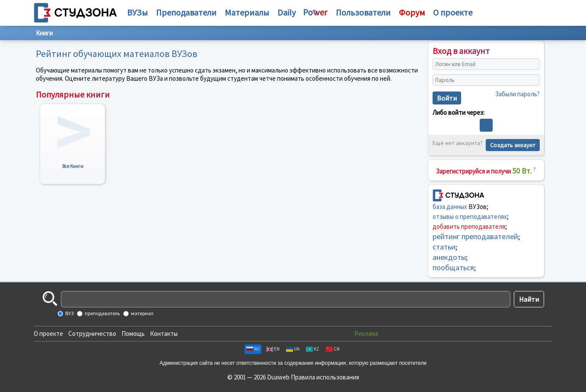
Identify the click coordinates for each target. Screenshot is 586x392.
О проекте (48, 334)
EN (273, 349)
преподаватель (102, 313)
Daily (287, 12)
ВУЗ (69, 313)
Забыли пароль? (518, 94)
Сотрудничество (92, 334)
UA (293, 349)
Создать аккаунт (513, 145)
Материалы (247, 12)
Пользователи (363, 12)
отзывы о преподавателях (470, 217)
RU (253, 349)
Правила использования (325, 377)
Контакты (164, 334)
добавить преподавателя (469, 226)
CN (333, 349)
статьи (444, 247)
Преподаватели (186, 12)
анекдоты (449, 257)
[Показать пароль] (531, 80)
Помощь (133, 334)
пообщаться (453, 267)
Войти (447, 98)
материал (142, 313)
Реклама (366, 334)
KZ (313, 349)
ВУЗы (137, 12)
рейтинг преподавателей (475, 236)
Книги (44, 33)
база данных (450, 207)
